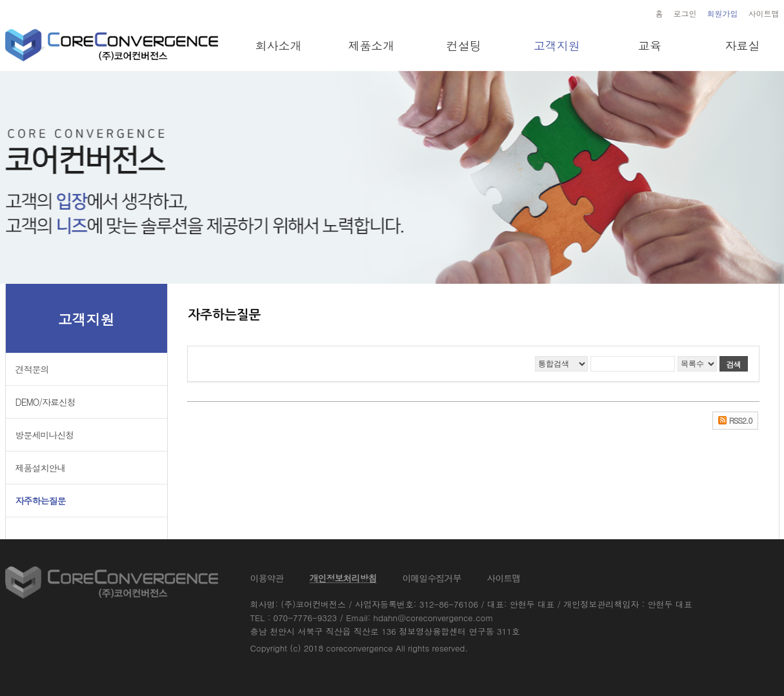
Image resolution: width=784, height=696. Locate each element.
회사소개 (278, 45)
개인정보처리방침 (343, 578)
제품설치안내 (41, 468)
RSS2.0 (741, 420)
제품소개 (371, 45)
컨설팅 (464, 45)
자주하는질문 (41, 501)
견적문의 (32, 369)
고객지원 (557, 45)
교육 (650, 45)
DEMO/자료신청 (46, 402)
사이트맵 (764, 13)
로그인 (685, 13)
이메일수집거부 (432, 578)
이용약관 (267, 578)
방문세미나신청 (45, 435)
